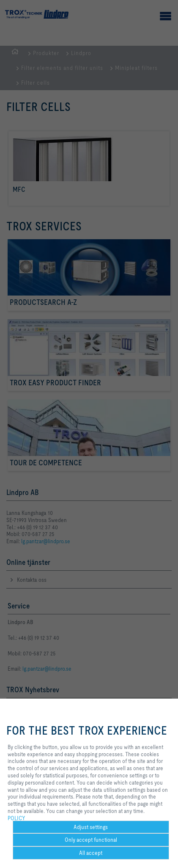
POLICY (16, 818)
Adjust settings (91, 827)
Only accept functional (91, 840)
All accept (91, 853)
